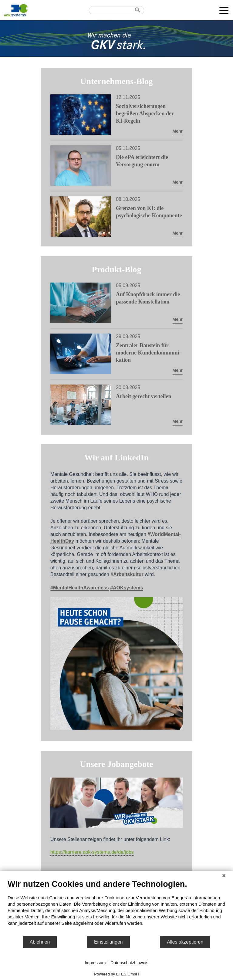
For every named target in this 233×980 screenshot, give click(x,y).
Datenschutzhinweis (129, 963)
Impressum (95, 963)
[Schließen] (224, 876)
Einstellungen (108, 942)
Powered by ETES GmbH (116, 974)
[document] (116, 907)
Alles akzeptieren (185, 942)
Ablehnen (40, 942)
